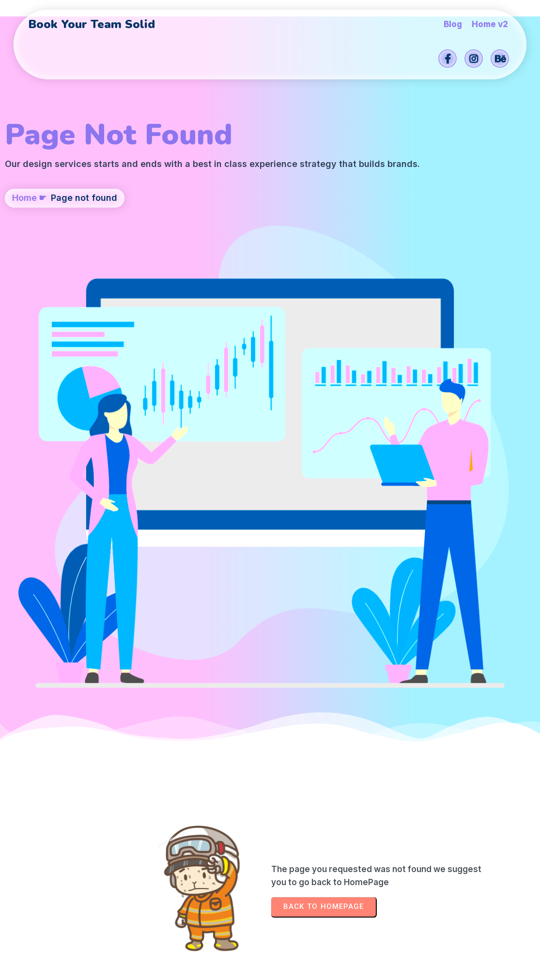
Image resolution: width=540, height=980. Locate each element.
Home (24, 255)
